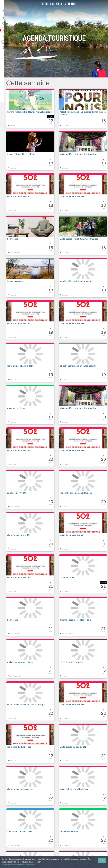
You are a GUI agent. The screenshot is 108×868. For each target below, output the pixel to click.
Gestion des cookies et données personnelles (19, 865)
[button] (34, 110)
